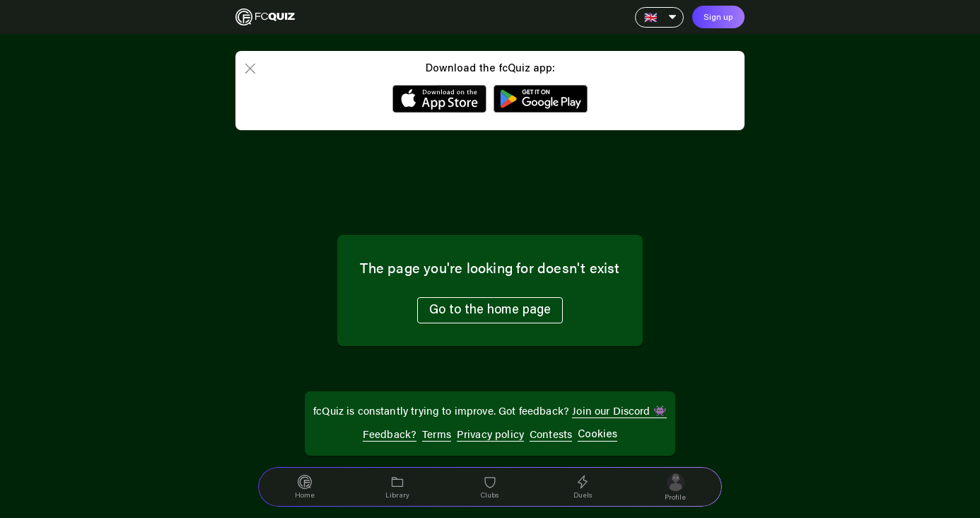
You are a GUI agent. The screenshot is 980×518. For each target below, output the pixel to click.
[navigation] (304, 487)
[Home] (265, 17)
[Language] (659, 17)
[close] (250, 70)
